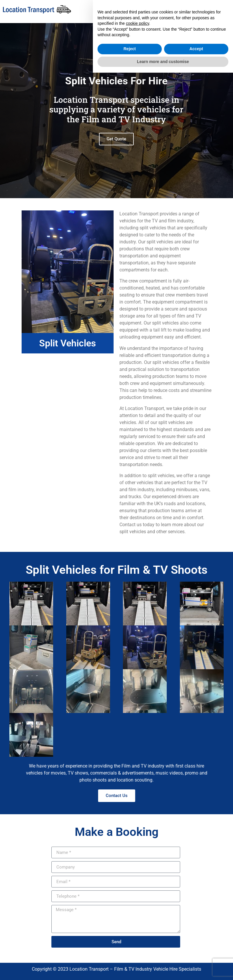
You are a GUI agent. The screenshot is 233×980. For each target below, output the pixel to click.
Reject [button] (130, 956)
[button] (153, 10)
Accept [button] (196, 956)
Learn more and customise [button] (163, 969)
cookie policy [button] (137, 931)
